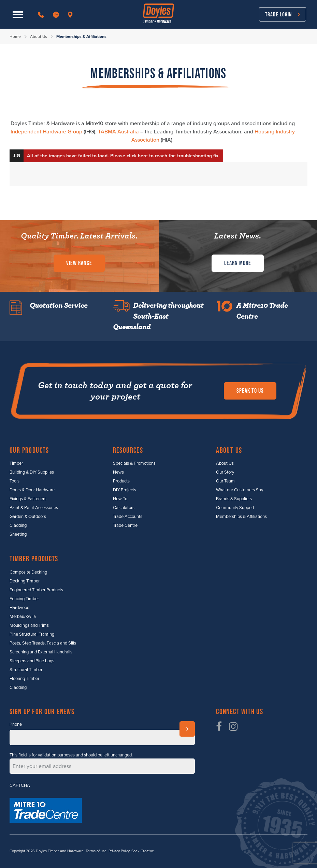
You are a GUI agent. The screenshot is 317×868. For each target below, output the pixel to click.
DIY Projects (125, 490)
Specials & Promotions (134, 463)
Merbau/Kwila (23, 617)
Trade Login (278, 14)
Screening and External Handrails (41, 652)
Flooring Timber (24, 679)
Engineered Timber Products (36, 590)
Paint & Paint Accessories (34, 508)
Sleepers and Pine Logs (32, 661)
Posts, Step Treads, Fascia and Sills (43, 643)
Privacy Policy (119, 851)
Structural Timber (26, 670)
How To (120, 499)
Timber (16, 463)
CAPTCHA (20, 785)
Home (15, 37)
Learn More (238, 263)
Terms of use (96, 851)
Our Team (225, 481)
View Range (79, 263)
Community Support (235, 508)
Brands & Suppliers (234, 499)
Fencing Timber (24, 599)
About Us (39, 37)
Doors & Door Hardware (32, 490)
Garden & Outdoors (28, 517)
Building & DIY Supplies (32, 472)
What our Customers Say (240, 490)
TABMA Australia (118, 132)
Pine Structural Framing (32, 634)
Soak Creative (143, 851)
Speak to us (250, 391)
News (118, 472)
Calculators (124, 508)
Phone (16, 724)
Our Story (225, 472)
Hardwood (19, 608)
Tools (15, 481)
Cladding (18, 525)
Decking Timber (25, 581)
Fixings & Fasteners (28, 499)
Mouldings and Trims (29, 625)
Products (121, 481)
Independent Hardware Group (46, 132)
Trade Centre (125, 525)
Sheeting (18, 534)
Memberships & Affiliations (241, 517)
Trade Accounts (128, 517)
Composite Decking (28, 572)
